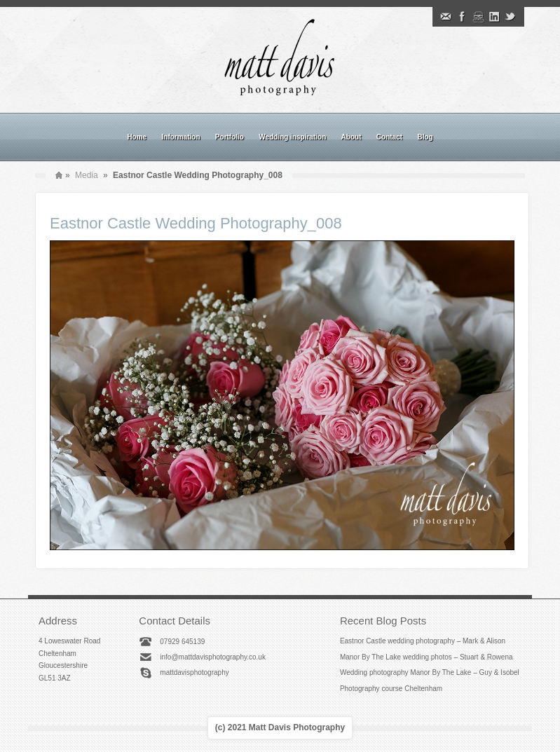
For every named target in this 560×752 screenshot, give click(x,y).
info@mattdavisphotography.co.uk (213, 657)
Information (181, 137)
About (351, 137)
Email (446, 17)
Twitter (510, 17)
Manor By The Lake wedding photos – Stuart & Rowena (426, 657)
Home (137, 137)
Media (87, 175)
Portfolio (230, 137)
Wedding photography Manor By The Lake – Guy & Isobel (430, 672)
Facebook (462, 17)
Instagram (478, 17)
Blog (425, 137)
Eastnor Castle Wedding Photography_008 (196, 223)
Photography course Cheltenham (391, 689)
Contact (389, 137)
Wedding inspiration (292, 137)
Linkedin (494, 17)
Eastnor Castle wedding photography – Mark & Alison (423, 641)
